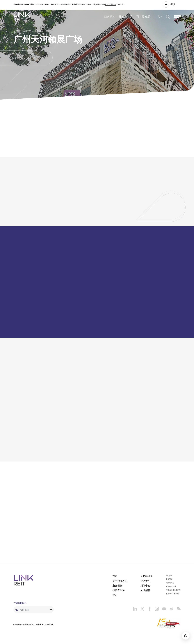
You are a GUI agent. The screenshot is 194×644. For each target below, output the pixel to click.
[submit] (51, 611)
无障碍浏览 (170, 584)
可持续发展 (143, 18)
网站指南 (169, 577)
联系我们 (169, 581)
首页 (16, 31)
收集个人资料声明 (172, 595)
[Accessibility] (184, 634)
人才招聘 (145, 592)
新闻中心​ (145, 587)
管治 (115, 597)
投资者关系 (126, 18)
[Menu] (177, 18)
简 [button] (159, 18)
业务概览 (110, 18)
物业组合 (39, 31)
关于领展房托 (120, 582)
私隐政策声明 (110, 5)
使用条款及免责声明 (173, 592)
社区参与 (145, 582)
